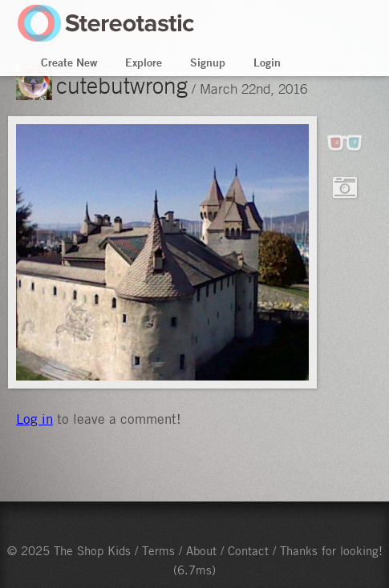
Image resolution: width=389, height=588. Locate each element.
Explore (144, 62)
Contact (248, 550)
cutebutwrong (122, 85)
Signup (208, 62)
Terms (158, 550)
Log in (34, 419)
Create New (69, 62)
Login (267, 62)
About (201, 550)
